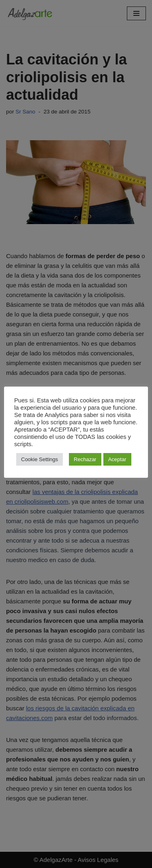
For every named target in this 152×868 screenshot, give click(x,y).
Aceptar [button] (117, 459)
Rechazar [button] (85, 459)
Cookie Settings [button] (40, 459)
